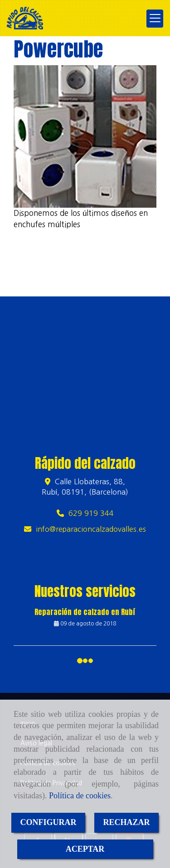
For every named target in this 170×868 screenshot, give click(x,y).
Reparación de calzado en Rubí (85, 612)
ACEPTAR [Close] (85, 849)
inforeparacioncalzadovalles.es (91, 529)
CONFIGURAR (49, 822)
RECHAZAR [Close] (127, 822)
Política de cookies (80, 796)
